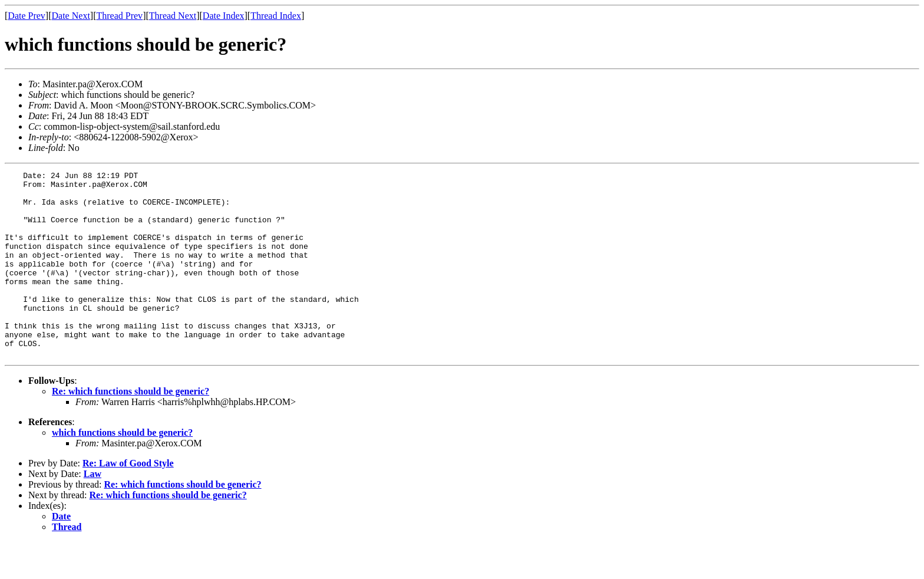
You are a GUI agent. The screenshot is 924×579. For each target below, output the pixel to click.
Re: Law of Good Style (128, 500)
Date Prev (27, 16)
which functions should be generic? (122, 470)
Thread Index (276, 16)
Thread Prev (119, 16)
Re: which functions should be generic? (131, 428)
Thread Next (173, 16)
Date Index (224, 16)
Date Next (71, 16)
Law (93, 511)
